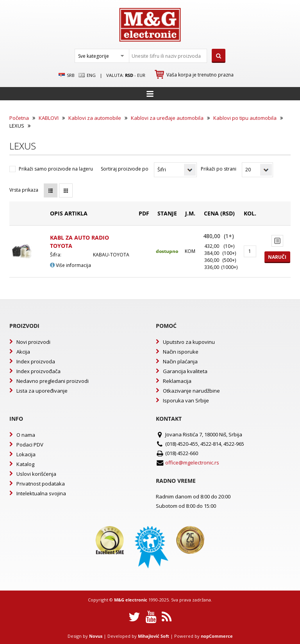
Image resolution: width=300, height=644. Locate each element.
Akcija (23, 352)
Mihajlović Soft (154, 636)
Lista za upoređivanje (42, 391)
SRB (67, 75)
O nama (26, 435)
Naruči (277, 257)
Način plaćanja (180, 361)
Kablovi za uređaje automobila (167, 118)
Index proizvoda (36, 361)
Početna (19, 118)
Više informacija (71, 265)
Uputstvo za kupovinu (189, 342)
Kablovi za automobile (95, 118)
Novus (96, 636)
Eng (87, 75)
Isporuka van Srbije (186, 400)
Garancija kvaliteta (185, 371)
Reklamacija (177, 381)
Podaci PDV (30, 445)
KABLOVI (49, 118)
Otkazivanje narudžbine (191, 391)
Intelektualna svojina (41, 493)
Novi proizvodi (33, 342)
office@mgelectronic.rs (192, 463)
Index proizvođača (38, 371)
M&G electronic (131, 600)
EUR (141, 75)
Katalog (25, 464)
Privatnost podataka (41, 484)
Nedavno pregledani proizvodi (53, 381)
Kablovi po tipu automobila (245, 118)
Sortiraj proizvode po (125, 169)
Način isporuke (181, 352)
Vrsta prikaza (24, 190)
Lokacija (26, 454)
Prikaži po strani (219, 169)
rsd (129, 75)
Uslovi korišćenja (36, 474)
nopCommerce (217, 636)
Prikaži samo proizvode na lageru (56, 169)
